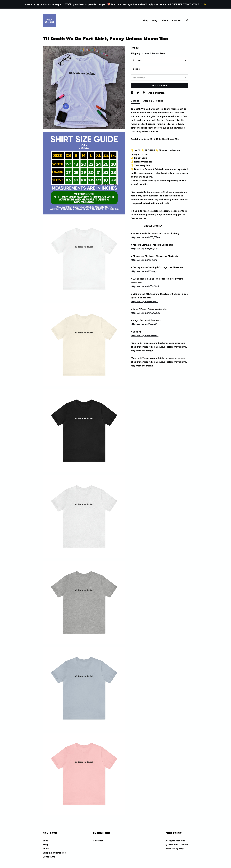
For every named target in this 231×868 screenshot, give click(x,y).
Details (135, 101)
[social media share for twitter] (138, 93)
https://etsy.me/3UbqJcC (144, 301)
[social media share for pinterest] (144, 93)
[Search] (187, 20)
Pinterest (98, 840)
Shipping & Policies (153, 101)
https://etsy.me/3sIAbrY (144, 260)
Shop (145, 20)
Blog (155, 20)
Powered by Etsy (175, 848)
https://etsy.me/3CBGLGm (145, 313)
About (165, 20)
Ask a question (157, 93)
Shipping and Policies (54, 853)
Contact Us (49, 857)
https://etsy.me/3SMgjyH (144, 271)
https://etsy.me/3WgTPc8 (145, 237)
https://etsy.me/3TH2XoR (145, 286)
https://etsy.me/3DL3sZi (144, 248)
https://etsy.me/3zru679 (144, 324)
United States (151, 53)
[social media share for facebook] (132, 93)
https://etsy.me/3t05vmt (145, 335)
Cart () (176, 20)
